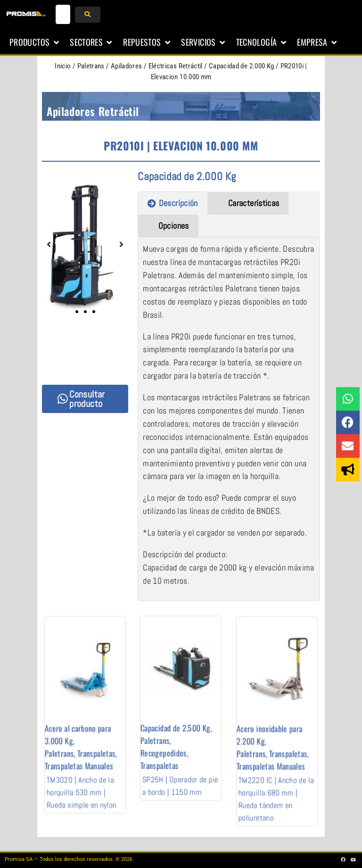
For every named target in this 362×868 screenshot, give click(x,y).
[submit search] (87, 15)
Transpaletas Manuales (82, 744)
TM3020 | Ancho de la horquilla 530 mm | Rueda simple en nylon (83, 759)
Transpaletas (92, 737)
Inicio (63, 66)
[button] (35, 42)
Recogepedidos (171, 734)
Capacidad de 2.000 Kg (242, 66)
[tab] (173, 203)
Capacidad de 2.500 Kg (178, 719)
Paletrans (91, 66)
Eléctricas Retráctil (176, 66)
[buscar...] (63, 14)
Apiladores (127, 66)
